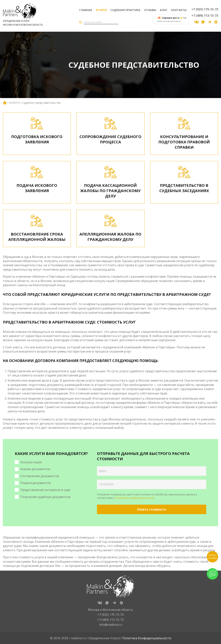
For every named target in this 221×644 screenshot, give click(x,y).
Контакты (179, 10)
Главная (86, 10)
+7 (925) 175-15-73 (205, 9)
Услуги (101, 10)
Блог (164, 10)
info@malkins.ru (111, 625)
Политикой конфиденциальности (135, 498)
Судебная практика (125, 10)
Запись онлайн (212, 557)
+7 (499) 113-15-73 (205, 16)
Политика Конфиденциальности (147, 638)
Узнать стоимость (152, 509)
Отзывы (150, 10)
